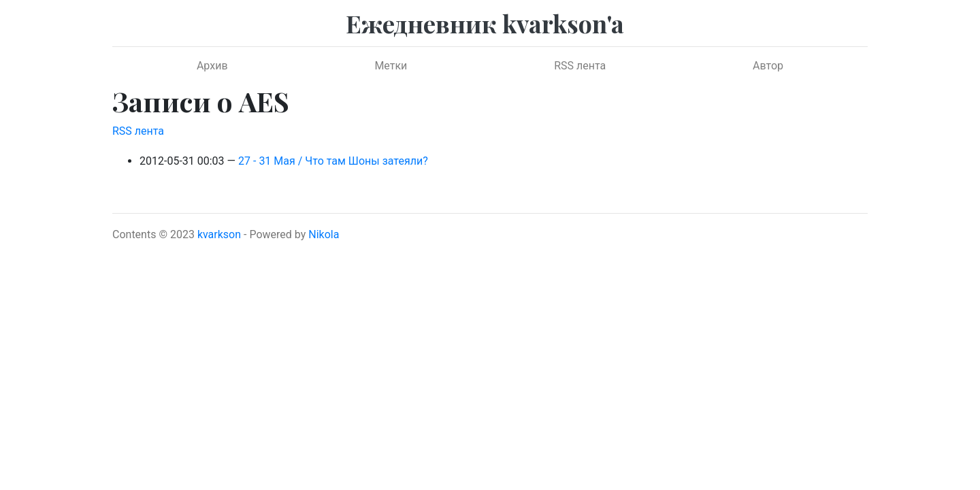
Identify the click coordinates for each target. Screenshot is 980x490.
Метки (391, 66)
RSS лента (580, 66)
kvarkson (219, 234)
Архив (212, 66)
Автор (768, 66)
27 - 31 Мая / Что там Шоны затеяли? (333, 161)
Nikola (324, 234)
